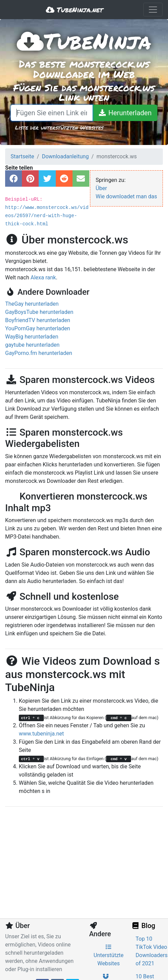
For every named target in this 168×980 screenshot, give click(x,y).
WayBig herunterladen (32, 337)
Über (101, 188)
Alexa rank (43, 277)
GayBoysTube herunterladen (39, 312)
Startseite (22, 156)
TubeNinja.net (74, 10)
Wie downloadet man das (127, 196)
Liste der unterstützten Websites (59, 127)
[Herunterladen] (125, 113)
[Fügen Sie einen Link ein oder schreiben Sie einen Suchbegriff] (52, 113)
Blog (143, 926)
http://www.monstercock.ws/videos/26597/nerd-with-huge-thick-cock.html (47, 216)
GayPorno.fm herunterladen (39, 353)
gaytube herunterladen (32, 345)
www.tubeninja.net (41, 734)
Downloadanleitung (65, 156)
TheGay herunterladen (32, 304)
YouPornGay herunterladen (38, 328)
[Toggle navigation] (153, 10)
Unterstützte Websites (109, 955)
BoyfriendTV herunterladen (38, 320)
